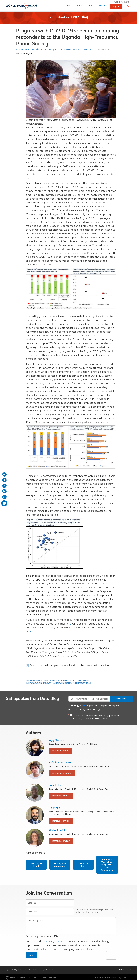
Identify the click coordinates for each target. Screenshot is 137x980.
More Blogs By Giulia (61, 841)
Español (116, 706)
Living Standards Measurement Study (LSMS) (72, 683)
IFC (39, 978)
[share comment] (4, 503)
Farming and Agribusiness (60, 865)
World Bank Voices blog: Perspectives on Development (107, 865)
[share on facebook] (4, 480)
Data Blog (80, 18)
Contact (102, 6)
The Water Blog (83, 865)
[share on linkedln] (4, 491)
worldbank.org (122, 2)
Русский (87, 710)
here (68, 624)
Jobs (45, 970)
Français (103, 706)
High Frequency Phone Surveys (39, 683)
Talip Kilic (71, 50)
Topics (91, 6)
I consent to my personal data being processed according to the (96, 717)
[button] (128, 6)
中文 (98, 710)
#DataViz (65, 680)
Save (31, 955)
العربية (75, 710)
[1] (56, 252)
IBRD (29, 978)
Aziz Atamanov (24, 50)
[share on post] (4, 486)
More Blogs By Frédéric (62, 773)
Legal (8, 970)
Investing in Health (36, 865)
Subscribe (121, 699)
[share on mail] (4, 474)
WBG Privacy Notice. (99, 718)
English (29, 54)
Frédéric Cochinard (42, 50)
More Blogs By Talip (61, 821)
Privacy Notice (54, 941)
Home (69, 6)
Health (39, 680)
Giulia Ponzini (85, 50)
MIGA (45, 978)
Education (30, 680)
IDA (34, 978)
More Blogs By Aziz (61, 751)
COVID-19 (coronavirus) (80, 680)
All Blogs (80, 6)
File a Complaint (125, 970)
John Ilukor (59, 50)
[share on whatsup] (4, 497)
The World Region (51, 680)
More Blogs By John (61, 796)
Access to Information (33, 970)
